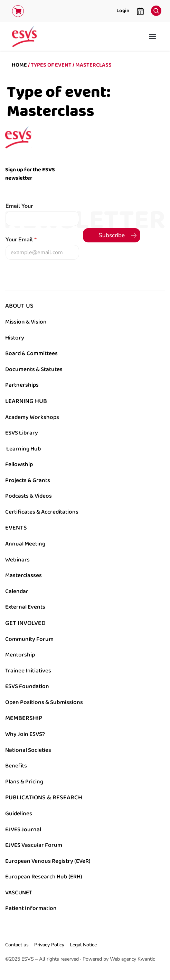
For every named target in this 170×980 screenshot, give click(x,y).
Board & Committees (31, 353)
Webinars (17, 560)
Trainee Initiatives (28, 671)
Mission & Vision (26, 322)
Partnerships (22, 385)
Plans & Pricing (24, 782)
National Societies (28, 750)
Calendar (17, 591)
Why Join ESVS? (25, 734)
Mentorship (20, 655)
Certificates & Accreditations (42, 512)
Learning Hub (24, 449)
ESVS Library (22, 433)
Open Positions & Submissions (44, 702)
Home (19, 65)
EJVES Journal (23, 829)
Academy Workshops (32, 417)
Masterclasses (23, 575)
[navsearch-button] (154, 9)
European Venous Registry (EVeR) (48, 861)
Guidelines (19, 814)
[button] (152, 36)
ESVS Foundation (27, 686)
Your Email (21, 240)
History (15, 338)
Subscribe (112, 235)
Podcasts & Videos (29, 496)
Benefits (16, 766)
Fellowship (19, 464)
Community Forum (29, 639)
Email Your (19, 206)
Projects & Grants (28, 480)
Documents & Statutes (34, 369)
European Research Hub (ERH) (44, 877)
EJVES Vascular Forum (34, 845)
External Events (25, 607)
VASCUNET (19, 893)
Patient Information (31, 908)
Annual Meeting (25, 544)
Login (123, 11)
